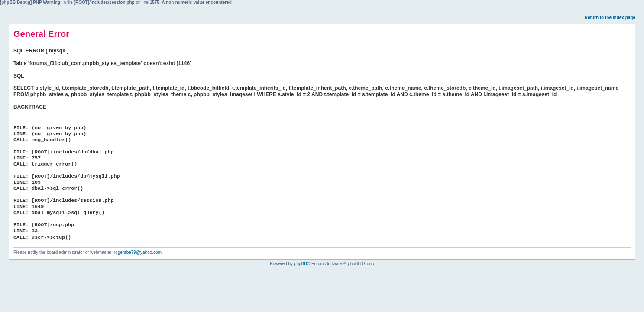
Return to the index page (610, 18)
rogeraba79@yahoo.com (138, 252)
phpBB (301, 264)
